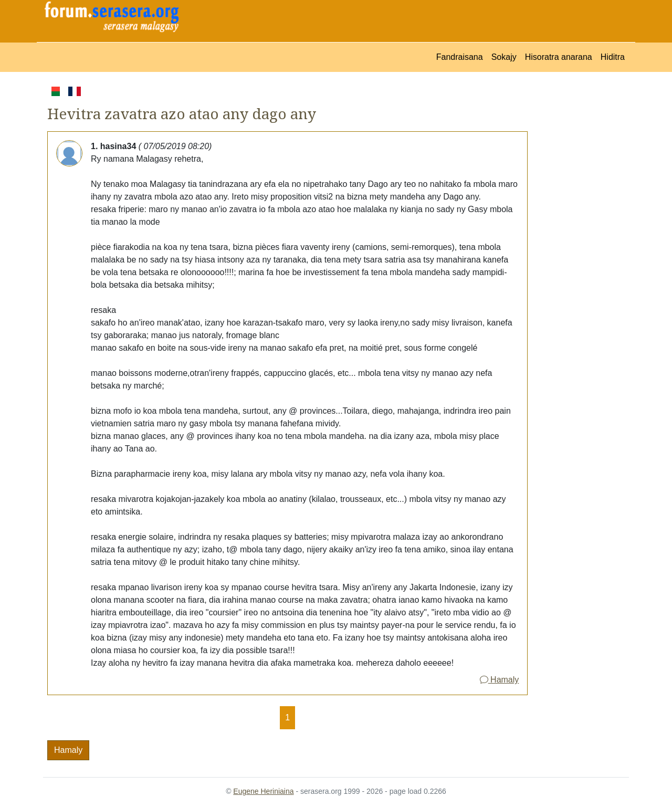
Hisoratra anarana (559, 57)
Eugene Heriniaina (263, 791)
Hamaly (500, 680)
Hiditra (613, 57)
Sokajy (504, 57)
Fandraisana (460, 57)
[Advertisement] (578, 242)
